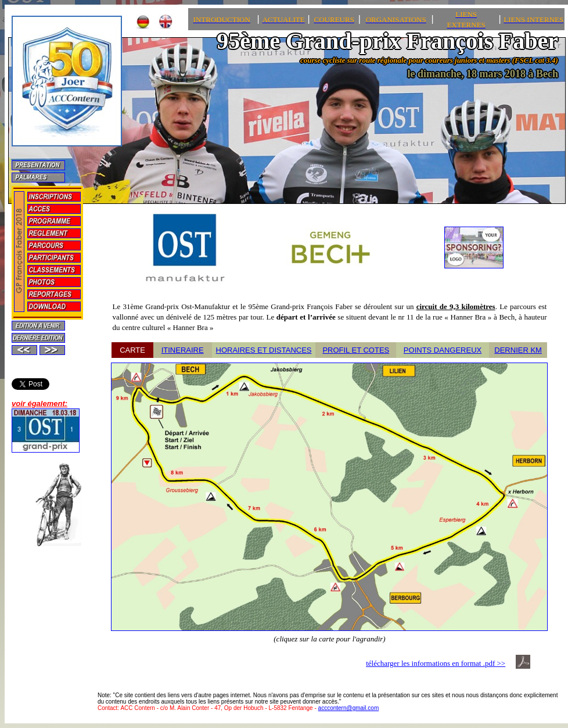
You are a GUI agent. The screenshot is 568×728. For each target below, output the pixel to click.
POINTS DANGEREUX (443, 350)
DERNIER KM (518, 350)
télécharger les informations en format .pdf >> (436, 663)
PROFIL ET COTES (356, 350)
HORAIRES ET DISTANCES (264, 350)
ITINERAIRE (183, 350)
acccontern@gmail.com (349, 708)
